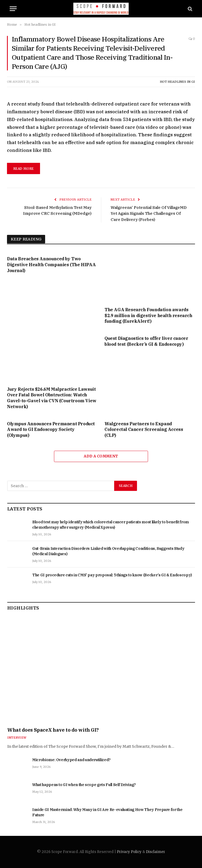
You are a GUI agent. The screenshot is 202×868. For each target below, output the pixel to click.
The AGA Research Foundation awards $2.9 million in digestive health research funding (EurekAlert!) (148, 315)
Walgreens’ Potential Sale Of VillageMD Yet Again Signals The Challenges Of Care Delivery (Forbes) (149, 213)
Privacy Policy (129, 852)
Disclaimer (156, 852)
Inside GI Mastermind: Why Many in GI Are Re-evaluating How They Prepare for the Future (107, 812)
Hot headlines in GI (177, 82)
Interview (17, 738)
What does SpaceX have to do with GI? (53, 730)
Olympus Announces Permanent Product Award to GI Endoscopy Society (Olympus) (51, 430)
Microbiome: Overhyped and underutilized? (71, 760)
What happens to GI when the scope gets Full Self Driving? (84, 785)
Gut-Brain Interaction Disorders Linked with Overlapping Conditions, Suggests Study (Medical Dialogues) (108, 551)
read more (24, 169)
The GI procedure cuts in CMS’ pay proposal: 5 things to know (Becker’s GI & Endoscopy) (112, 575)
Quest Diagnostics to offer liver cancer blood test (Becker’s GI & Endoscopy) (146, 341)
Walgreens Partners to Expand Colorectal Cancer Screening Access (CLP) (144, 430)
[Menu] (13, 9)
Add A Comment (101, 456)
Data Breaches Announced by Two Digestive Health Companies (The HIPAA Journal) (51, 265)
